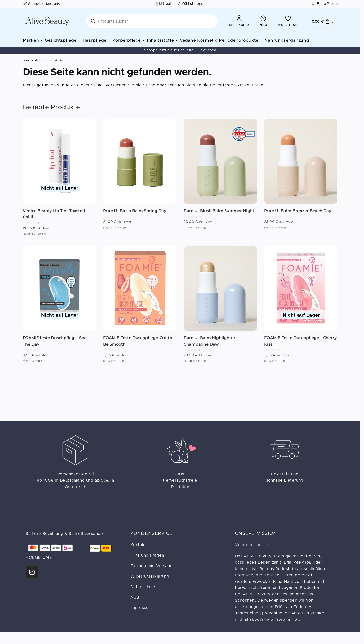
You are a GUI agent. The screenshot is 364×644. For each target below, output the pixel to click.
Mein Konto (239, 21)
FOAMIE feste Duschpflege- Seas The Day (56, 348)
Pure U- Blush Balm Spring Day (135, 217)
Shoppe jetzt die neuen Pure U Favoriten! (180, 57)
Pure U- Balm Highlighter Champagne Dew (209, 348)
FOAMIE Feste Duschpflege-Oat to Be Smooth (138, 348)
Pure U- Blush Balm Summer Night (219, 217)
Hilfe (263, 21)
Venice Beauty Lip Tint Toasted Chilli (54, 221)
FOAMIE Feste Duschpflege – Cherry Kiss (300, 348)
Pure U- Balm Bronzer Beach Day (298, 217)
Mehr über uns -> (252, 551)
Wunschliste (288, 21)
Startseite (31, 67)
